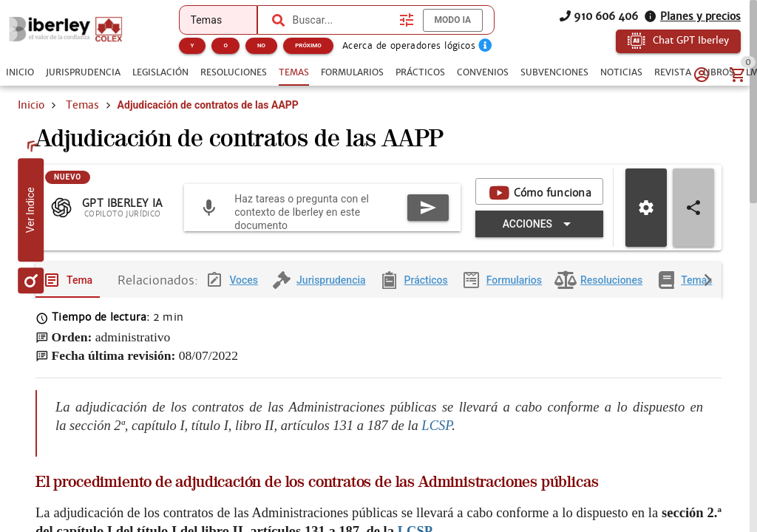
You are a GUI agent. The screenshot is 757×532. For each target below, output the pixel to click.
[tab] (20, 72)
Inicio (31, 105)
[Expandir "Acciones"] (539, 224)
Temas (82, 105)
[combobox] (342, 20)
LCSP (437, 425)
